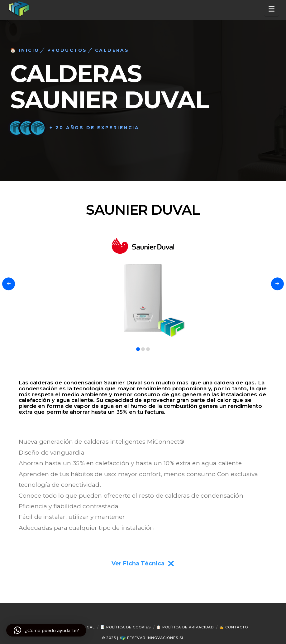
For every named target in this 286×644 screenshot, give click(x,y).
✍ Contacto (234, 627)
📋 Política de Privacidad (185, 627)
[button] (272, 9)
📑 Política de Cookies (126, 627)
